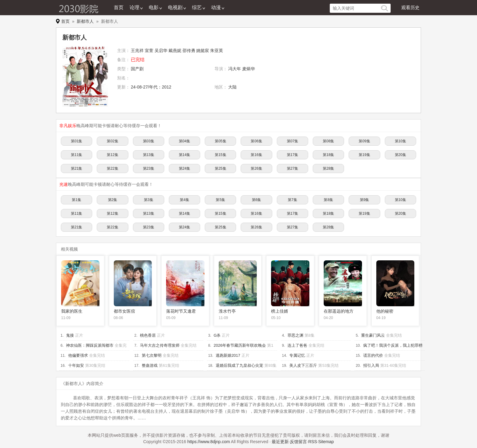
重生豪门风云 (373, 335)
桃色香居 (148, 335)
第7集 (292, 200)
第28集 (328, 168)
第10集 (400, 141)
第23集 (149, 168)
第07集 (292, 141)
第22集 (112, 168)
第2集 (113, 200)
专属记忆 (297, 355)
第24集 (185, 168)
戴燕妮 (175, 50)
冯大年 (235, 69)
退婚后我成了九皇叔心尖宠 (239, 365)
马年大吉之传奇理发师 (160, 345)
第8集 (328, 200)
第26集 (256, 168)
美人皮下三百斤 (303, 365)
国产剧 (137, 69)
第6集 (257, 200)
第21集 (77, 168)
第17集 (292, 155)
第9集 (365, 200)
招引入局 (371, 365)
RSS (313, 442)
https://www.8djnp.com (209, 442)
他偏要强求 (78, 355)
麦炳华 (249, 69)
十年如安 (76, 365)
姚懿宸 (203, 50)
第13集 (149, 155)
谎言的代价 (373, 355)
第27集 (292, 168)
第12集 (112, 155)
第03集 (149, 141)
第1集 (77, 200)
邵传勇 (189, 50)
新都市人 (85, 21)
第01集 (77, 141)
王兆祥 (137, 50)
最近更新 (280, 442)
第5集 (220, 200)
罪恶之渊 (295, 335)
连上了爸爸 (297, 345)
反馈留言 (298, 442)
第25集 (220, 168)
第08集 (328, 141)
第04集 (185, 141)
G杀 (217, 335)
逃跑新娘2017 (228, 355)
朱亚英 (217, 50)
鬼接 (70, 335)
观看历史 (410, 7)
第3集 (149, 200)
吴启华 (161, 50)
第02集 (112, 141)
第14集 (185, 155)
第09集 (364, 141)
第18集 (328, 155)
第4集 (185, 200)
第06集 (256, 141)
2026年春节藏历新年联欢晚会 (240, 345)
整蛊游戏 (150, 365)
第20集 (400, 155)
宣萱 (149, 50)
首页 (119, 7)
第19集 (364, 155)
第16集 (256, 155)
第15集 (220, 155)
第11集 (77, 155)
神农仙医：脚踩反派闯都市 (90, 345)
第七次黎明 (152, 355)
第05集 (220, 141)
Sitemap (326, 442)
